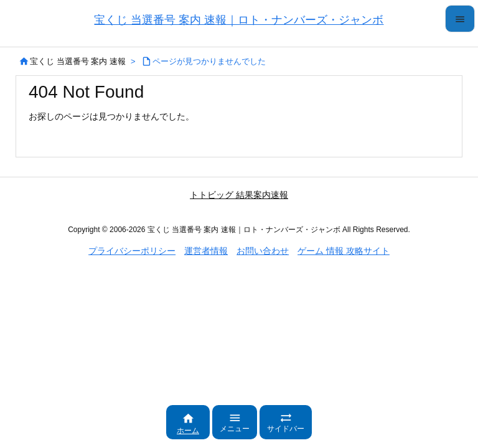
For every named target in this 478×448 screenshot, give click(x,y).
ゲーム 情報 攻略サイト (344, 251)
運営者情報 (206, 251)
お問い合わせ (263, 251)
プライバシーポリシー (132, 251)
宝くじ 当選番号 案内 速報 (78, 61)
